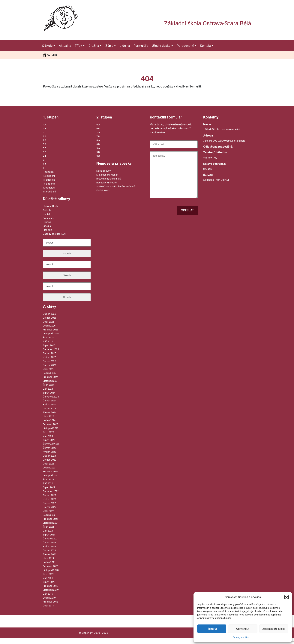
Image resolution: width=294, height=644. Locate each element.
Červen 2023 (49, 448)
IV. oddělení (49, 184)
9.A (98, 148)
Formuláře (48, 218)
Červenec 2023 (51, 444)
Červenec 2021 (51, 539)
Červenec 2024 (51, 397)
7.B (98, 136)
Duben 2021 (49, 550)
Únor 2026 (48, 322)
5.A (45, 164)
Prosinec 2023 (51, 424)
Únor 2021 (48, 558)
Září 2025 (48, 341)
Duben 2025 (49, 361)
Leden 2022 (49, 515)
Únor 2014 (48, 606)
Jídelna (47, 226)
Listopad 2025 (51, 334)
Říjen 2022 (48, 479)
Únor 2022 (48, 511)
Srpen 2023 (49, 440)
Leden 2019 (49, 598)
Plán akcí (48, 230)
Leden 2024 (49, 420)
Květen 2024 (49, 405)
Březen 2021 (50, 554)
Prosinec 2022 (51, 472)
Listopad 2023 (51, 428)
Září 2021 (48, 531)
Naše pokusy (103, 171)
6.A (98, 125)
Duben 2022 (49, 503)
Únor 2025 (48, 369)
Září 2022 (48, 483)
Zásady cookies (241, 637)
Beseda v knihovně (106, 183)
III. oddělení (49, 180)
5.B (45, 168)
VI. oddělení (49, 192)
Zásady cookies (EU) (54, 234)
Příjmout (212, 629)
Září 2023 (48, 436)
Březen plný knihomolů (109, 179)
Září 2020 (48, 578)
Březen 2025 (50, 365)
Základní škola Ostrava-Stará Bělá (208, 23)
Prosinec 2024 (51, 377)
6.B (98, 129)
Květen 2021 (49, 546)
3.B (45, 148)
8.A (98, 140)
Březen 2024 (50, 412)
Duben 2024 (49, 408)
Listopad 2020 (51, 570)
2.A (45, 136)
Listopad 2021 (51, 523)
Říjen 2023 (48, 432)
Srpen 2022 (49, 487)
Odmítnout (243, 629)
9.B (98, 152)
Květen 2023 (49, 452)
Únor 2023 (48, 464)
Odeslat (187, 210)
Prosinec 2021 (51, 519)
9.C (98, 156)
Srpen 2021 (49, 535)
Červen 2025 (49, 353)
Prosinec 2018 (51, 602)
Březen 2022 (50, 507)
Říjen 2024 (48, 385)
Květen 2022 (49, 499)
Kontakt (47, 214)
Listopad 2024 (51, 381)
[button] (286, 597)
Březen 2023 (50, 460)
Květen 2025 (49, 357)
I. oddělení (49, 172)
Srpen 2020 (49, 582)
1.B (45, 129)
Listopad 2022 (51, 475)
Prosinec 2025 (51, 330)
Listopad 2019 (51, 590)
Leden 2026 (49, 326)
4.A (45, 156)
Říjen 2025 (48, 337)
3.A (45, 144)
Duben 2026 (49, 314)
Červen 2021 (49, 543)
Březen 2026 (50, 318)
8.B (98, 144)
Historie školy (50, 206)
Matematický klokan (107, 175)
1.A (45, 125)
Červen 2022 (49, 495)
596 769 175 (210, 158)
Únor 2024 (48, 416)
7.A (98, 132)
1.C (45, 132)
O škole (47, 210)
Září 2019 (48, 594)
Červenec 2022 (51, 491)
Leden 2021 (49, 562)
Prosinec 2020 (51, 566)
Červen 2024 (49, 401)
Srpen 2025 (49, 345)
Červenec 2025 (51, 349)
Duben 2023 (49, 456)
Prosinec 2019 (51, 586)
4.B (45, 160)
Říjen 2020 (48, 574)
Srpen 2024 (49, 393)
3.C (45, 152)
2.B (45, 140)
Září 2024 (48, 389)
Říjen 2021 (48, 527)
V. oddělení (49, 188)
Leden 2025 (49, 373)
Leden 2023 (49, 468)
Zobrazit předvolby (274, 629)
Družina (47, 222)
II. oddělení (49, 176)
